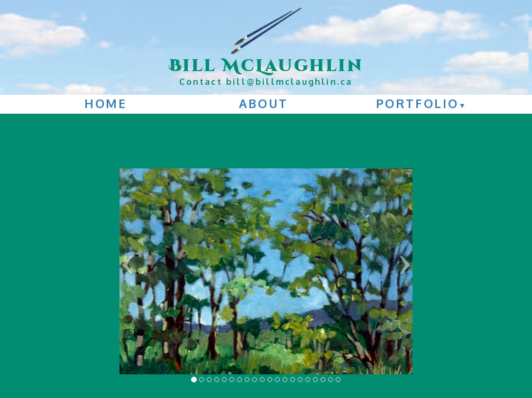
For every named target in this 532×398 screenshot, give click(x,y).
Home (106, 103)
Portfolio (422, 103)
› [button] (405, 260)
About (264, 103)
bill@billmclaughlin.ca (289, 81)
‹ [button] (127, 260)
